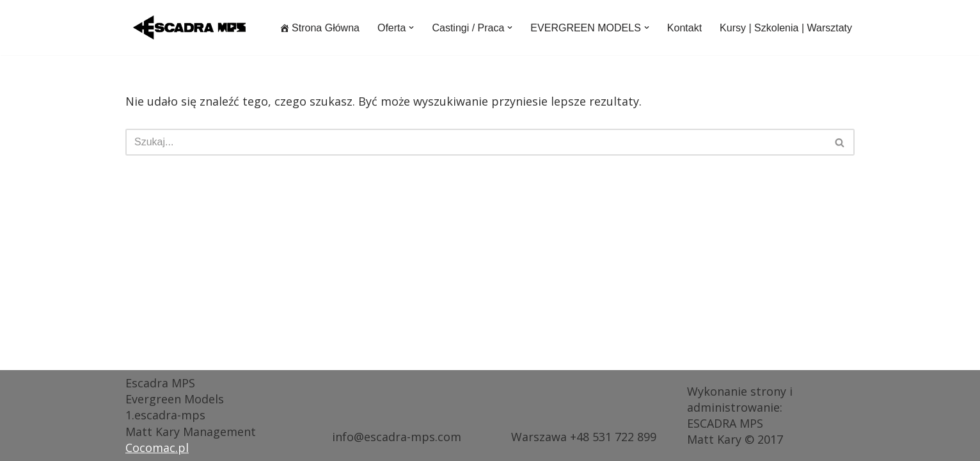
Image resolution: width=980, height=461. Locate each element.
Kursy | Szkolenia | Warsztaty (786, 28)
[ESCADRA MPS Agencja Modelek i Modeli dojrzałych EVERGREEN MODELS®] (189, 28)
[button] (411, 28)
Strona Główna (320, 28)
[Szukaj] (476, 142)
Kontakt (684, 28)
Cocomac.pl (157, 448)
